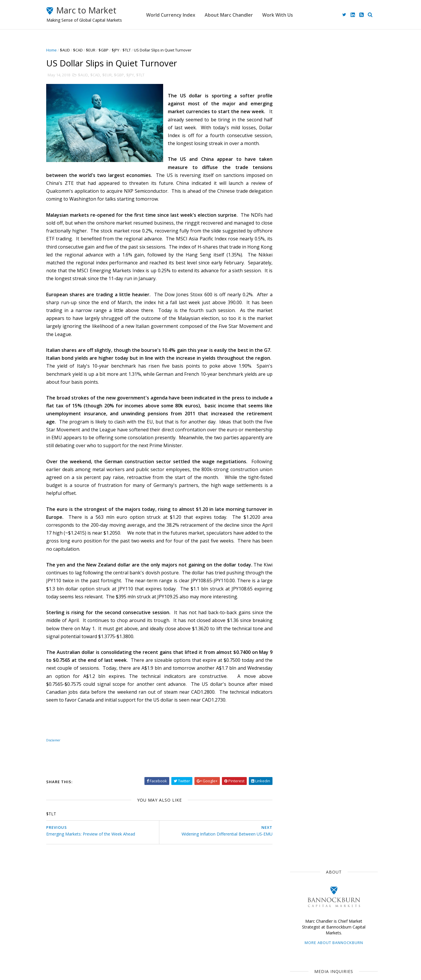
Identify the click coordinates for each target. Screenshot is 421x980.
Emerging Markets (305, 424)
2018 (297, 561)
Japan (315, 381)
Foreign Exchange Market (312, 445)
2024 (297, 520)
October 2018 (304, 581)
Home (56, 50)
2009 (297, 708)
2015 (297, 667)
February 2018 (305, 637)
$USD (294, 381)
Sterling (338, 424)
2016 (297, 660)
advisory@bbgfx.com (337, 211)
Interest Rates (340, 456)
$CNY (348, 466)
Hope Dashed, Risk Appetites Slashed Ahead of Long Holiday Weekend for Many (341, 334)
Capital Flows (301, 466)
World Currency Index (183, 15)
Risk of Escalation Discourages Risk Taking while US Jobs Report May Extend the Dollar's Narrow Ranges (342, 308)
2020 (297, 547)
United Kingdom (303, 456)
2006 (297, 729)
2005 (297, 736)
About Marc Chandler (241, 15)
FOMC (328, 466)
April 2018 (301, 623)
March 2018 (302, 630)
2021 (297, 540)
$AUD (70, 50)
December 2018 (306, 567)
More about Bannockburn (329, 119)
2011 (297, 694)
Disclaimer (167, 950)
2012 (297, 688)
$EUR (96, 50)
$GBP (108, 50)
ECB (321, 402)
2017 (297, 653)
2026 (297, 505)
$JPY (120, 50)
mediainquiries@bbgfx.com (329, 165)
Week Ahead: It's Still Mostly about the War (340, 255)
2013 (297, 681)
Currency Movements (308, 392)
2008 (297, 715)
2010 (297, 701)
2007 (297, 722)
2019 (297, 554)
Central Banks (322, 434)
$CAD (83, 50)
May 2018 (300, 616)
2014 (297, 674)
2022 (297, 534)
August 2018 (303, 595)
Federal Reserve (304, 413)
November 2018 (306, 574)
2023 (297, 527)
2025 (297, 513)
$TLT (132, 50)
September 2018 (307, 588)
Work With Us (290, 15)
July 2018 (300, 602)
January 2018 (304, 644)
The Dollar (299, 402)
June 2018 (300, 609)
